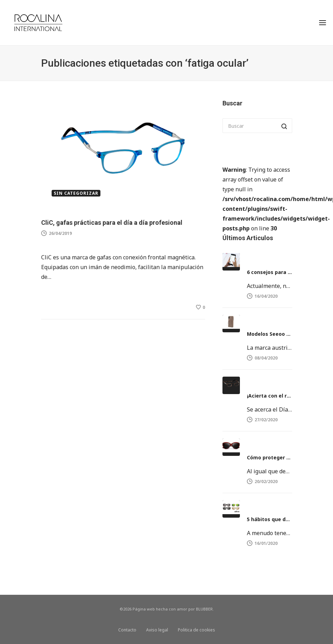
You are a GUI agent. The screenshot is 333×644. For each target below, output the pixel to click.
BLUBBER (204, 609)
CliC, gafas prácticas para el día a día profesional (112, 223)
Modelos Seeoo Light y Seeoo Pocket (270, 334)
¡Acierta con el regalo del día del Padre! (270, 396)
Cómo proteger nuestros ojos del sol (270, 457)
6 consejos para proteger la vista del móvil (270, 272)
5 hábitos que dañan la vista (270, 519)
